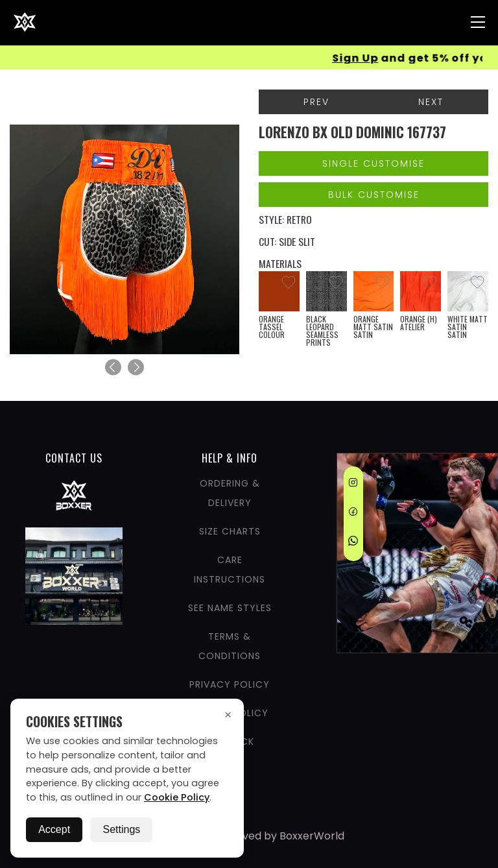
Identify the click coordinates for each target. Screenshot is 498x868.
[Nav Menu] (478, 22)
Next (431, 102)
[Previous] (113, 368)
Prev (316, 102)
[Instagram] (353, 485)
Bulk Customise (374, 195)
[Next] (136, 368)
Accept (54, 829)
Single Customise (373, 163)
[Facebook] (353, 514)
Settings (121, 829)
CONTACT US (74, 458)
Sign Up (359, 58)
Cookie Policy (177, 797)
